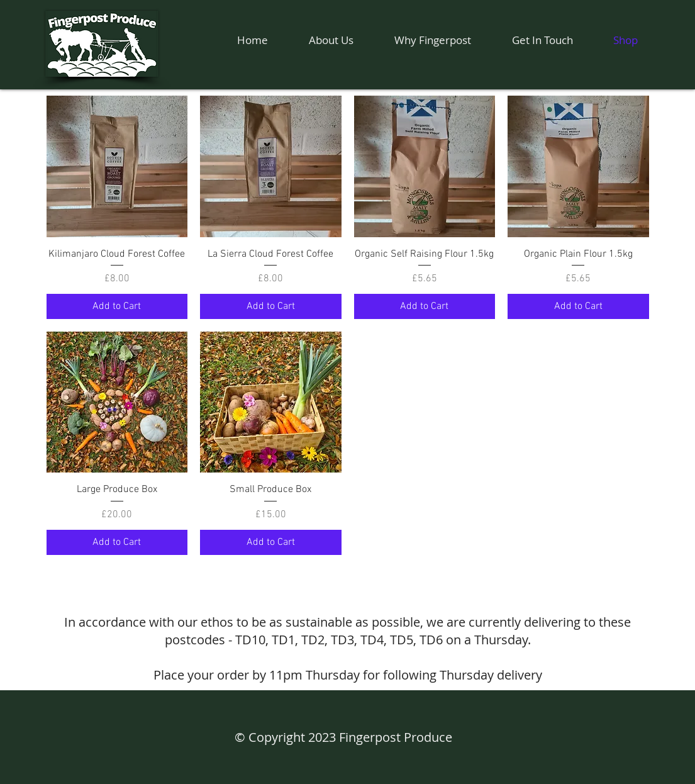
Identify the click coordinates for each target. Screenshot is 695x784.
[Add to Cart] (117, 306)
